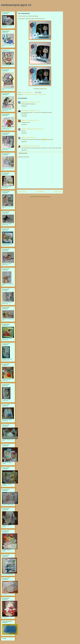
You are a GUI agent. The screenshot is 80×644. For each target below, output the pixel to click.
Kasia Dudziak (25, 146)
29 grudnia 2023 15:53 (34, 146)
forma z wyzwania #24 (28, 94)
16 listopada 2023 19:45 (33, 120)
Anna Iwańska (25, 110)
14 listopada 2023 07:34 (35, 102)
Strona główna (40, 192)
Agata (23, 137)
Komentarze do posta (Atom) (43, 197)
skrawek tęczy (25, 102)
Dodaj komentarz (23, 153)
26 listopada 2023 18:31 (38, 129)
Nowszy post (22, 192)
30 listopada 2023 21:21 (30, 137)
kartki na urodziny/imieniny (40, 94)
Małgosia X (24, 120)
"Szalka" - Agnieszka (27, 129)
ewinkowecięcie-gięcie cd (16, 5)
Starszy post (58, 192)
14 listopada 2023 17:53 (35, 110)
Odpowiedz (24, 106)
